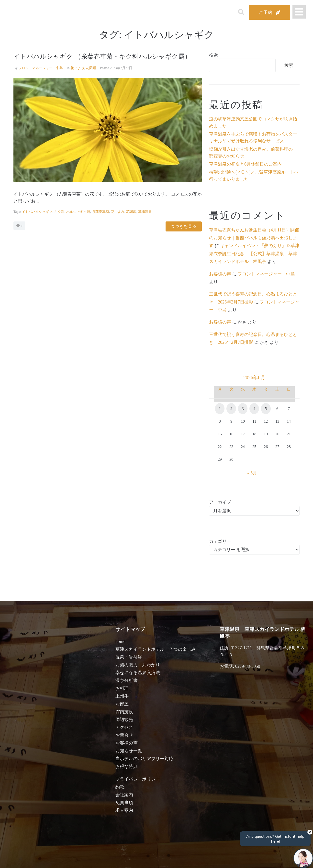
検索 (213, 55)
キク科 (59, 221)
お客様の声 (220, 274)
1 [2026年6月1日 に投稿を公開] (220, 409)
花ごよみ (77, 78)
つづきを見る (184, 236)
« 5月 (252, 473)
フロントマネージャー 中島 (41, 78)
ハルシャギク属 (78, 221)
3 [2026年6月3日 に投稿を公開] (243, 409)
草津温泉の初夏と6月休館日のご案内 (245, 164)
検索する (237, 861)
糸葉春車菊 (101, 221)
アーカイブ (220, 502)
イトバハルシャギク (37, 221)
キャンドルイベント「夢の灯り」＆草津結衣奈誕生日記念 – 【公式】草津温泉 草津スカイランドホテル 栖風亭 (254, 254)
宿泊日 (41, 859)
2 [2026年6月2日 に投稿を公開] (231, 409)
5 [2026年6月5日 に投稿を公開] (266, 409)
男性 (138, 859)
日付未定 (117, 860)
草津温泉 (145, 221)
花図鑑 (91, 78)
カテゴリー (220, 541)
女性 (181, 859)
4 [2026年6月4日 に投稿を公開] (254, 409)
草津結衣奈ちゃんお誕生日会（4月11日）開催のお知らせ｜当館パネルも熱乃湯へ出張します (254, 238)
